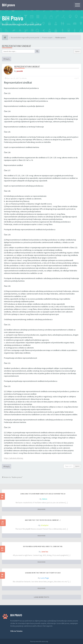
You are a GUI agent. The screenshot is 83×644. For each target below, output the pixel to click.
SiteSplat (45, 525)
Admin (45, 499)
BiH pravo (8, 5)
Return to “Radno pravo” (12, 477)
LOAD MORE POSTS (41, 597)
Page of (69, 466)
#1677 (77, 78)
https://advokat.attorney (14, 458)
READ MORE (41, 509)
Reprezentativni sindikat (17, 46)
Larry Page (45, 578)
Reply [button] (7, 59)
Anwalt (51, 641)
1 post (77, 51)
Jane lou (45, 552)
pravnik (20, 71)
